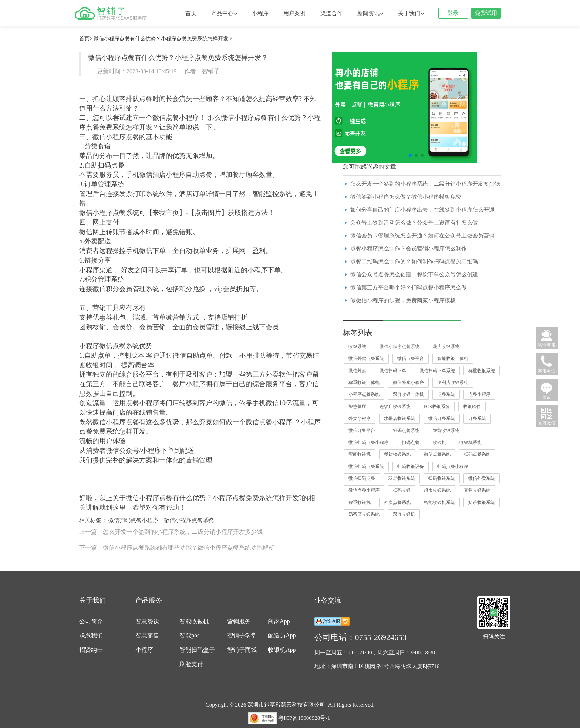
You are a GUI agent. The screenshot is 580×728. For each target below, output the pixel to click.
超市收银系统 (437, 490)
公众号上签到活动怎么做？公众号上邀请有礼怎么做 (414, 223)
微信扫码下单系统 (437, 371)
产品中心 (224, 13)
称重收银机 (360, 502)
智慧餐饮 (147, 621)
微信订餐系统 (442, 418)
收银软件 (472, 407)
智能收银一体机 (453, 358)
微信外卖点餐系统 (366, 358)
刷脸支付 (191, 664)
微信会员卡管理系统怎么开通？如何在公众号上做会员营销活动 (428, 236)
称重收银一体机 (364, 382)
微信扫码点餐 (362, 478)
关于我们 (411, 13)
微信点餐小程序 (364, 490)
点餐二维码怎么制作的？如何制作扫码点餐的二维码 (414, 262)
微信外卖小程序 (408, 382)
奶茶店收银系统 (364, 514)
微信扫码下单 (393, 371)
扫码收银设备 (411, 466)
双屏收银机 (404, 514)
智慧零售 (147, 635)
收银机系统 (471, 442)
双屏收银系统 (402, 478)
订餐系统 (477, 418)
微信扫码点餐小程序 (133, 520)
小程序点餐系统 (364, 394)
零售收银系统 (477, 490)
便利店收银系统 (453, 382)
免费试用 (486, 13)
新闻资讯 (370, 13)
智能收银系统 (446, 431)
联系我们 (91, 635)
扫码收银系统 (442, 478)
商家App (279, 621)
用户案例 (294, 13)
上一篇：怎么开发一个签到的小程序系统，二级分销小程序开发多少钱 (171, 532)
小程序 (260, 13)
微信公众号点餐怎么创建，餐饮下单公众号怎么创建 (414, 274)
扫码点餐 (411, 442)
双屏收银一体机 (408, 394)
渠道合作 (331, 13)
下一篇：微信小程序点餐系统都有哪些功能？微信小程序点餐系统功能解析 (177, 548)
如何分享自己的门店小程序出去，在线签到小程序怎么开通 (422, 210)
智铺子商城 (242, 650)
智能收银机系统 (439, 502)
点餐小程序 (479, 394)
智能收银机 (360, 454)
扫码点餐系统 (477, 454)
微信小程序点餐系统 (189, 520)
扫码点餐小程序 (453, 466)
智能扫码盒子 (197, 650)
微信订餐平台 (362, 431)
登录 (453, 13)
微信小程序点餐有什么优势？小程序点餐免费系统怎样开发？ (163, 39)
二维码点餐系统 (404, 431)
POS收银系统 (437, 407)
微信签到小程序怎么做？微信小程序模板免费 (406, 197)
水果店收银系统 (399, 418)
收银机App (282, 650)
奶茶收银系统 (482, 502)
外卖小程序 (360, 418)
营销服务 (239, 621)
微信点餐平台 (411, 358)
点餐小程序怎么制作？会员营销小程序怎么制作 (409, 249)
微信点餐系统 (437, 454)
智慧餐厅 (357, 407)
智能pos (189, 635)
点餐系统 (446, 394)
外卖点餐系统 (397, 502)
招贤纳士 (91, 650)
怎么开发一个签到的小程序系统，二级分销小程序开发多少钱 (425, 184)
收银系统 (357, 347)
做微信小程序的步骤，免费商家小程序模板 (403, 300)
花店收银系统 (446, 347)
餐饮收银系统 (397, 454)
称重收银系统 (482, 371)
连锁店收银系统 (395, 407)
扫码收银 (402, 490)
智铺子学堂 (242, 635)
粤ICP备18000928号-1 (304, 718)
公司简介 (91, 621)
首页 (191, 13)
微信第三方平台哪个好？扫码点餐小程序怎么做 (409, 287)
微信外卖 (357, 371)
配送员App (282, 635)
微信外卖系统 (482, 478)
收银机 (439, 442)
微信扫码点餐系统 (366, 466)
